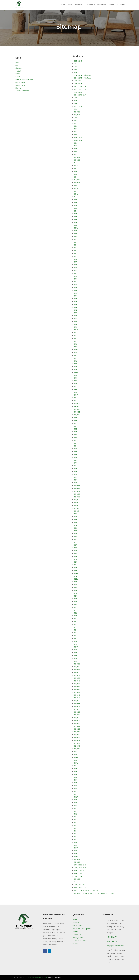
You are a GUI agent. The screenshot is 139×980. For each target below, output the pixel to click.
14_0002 (77, 415)
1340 (76, 429)
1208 (76, 644)
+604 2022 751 (112, 937)
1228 (76, 602)
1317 (76, 423)
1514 (76, 188)
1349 (76, 214)
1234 (76, 596)
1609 (76, 126)
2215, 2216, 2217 (80, 95)
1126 (76, 800)
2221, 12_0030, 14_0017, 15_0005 (86, 890)
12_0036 (77, 709)
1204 (76, 653)
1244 (76, 573)
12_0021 (77, 726)
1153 (76, 760)
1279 (76, 534)
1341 (76, 432)
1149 (76, 469)
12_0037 (77, 706)
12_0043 (77, 689)
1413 (76, 336)
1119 (76, 817)
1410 (76, 386)
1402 (76, 381)
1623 (76, 152)
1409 (76, 389)
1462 (76, 285)
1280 (76, 531)
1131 (76, 786)
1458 (76, 290)
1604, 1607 (78, 140)
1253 (76, 565)
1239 (76, 582)
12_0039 (77, 701)
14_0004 (77, 409)
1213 (76, 636)
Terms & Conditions (22, 91)
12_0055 (77, 672)
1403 (76, 375)
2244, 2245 (78, 61)
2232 (76, 72)
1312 (76, 251)
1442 (76, 304)
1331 (76, 435)
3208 (76, 109)
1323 (76, 236)
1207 (76, 647)
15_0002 (77, 180)
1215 (76, 630)
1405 (76, 369)
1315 (76, 443)
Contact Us (121, 5)
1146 (76, 771)
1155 (76, 754)
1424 (76, 367)
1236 (76, 590)
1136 (76, 780)
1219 (76, 619)
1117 (76, 822)
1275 (76, 545)
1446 (76, 302)
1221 (76, 613)
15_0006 (77, 160)
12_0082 (77, 488)
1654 (76, 129)
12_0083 (77, 486)
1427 (76, 350)
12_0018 (77, 735)
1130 (76, 788)
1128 (76, 794)
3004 (76, 98)
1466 (76, 279)
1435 (76, 324)
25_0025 (77, 862)
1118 (76, 820)
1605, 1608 (78, 137)
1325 (76, 231)
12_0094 (77, 115)
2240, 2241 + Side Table (83, 75)
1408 (76, 392)
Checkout (19, 68)
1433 (76, 327)
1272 (76, 553)
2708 (76, 463)
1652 (76, 135)
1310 (76, 256)
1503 (76, 205)
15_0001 (77, 183)
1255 (76, 559)
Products (79, 5)
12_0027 (77, 718)
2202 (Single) (79, 84)
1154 (76, 757)
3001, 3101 (78, 876)
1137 (76, 777)
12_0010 (77, 749)
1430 (76, 378)
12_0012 (77, 743)
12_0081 (77, 491)
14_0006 (77, 403)
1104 (76, 856)
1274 (76, 548)
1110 (76, 839)
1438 (76, 316)
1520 (76, 185)
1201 (76, 661)
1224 (76, 604)
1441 (76, 307)
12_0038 (77, 704)
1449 (76, 299)
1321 (76, 440)
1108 (76, 845)
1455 (76, 296)
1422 (76, 355)
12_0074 (77, 511)
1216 (76, 627)
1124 (76, 803)
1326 (76, 460)
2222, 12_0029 (79, 106)
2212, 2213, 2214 (80, 89)
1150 (76, 466)
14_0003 (77, 412)
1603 (76, 146)
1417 (76, 330)
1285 (76, 528)
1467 (76, 276)
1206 (76, 650)
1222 (76, 610)
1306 (76, 174)
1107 (76, 848)
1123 (76, 805)
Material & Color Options (96, 5)
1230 (76, 599)
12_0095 (77, 112)
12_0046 (77, 681)
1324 (76, 234)
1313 (76, 446)
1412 (76, 338)
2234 (76, 69)
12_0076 (77, 505)
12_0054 (77, 675)
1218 (76, 621)
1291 (76, 522)
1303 (76, 171)
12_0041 (77, 695)
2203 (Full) (78, 81)
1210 (76, 638)
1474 (76, 265)
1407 (76, 395)
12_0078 (77, 500)
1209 (76, 641)
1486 (76, 259)
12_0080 (77, 494)
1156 (76, 752)
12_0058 (77, 664)
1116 (76, 825)
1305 (76, 454)
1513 (76, 191)
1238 (76, 585)
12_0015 (77, 737)
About (70, 5)
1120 (76, 814)
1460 (76, 287)
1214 (76, 633)
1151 (76, 766)
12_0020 (77, 729)
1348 (76, 217)
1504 (76, 202)
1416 (76, 333)
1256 (76, 556)
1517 (76, 166)
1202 (76, 658)
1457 (76, 293)
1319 (76, 242)
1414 (76, 401)
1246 (76, 568)
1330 (76, 437)
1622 (76, 154)
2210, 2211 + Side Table (83, 78)
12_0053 (77, 678)
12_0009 (77, 879)
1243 (76, 576)
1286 (76, 525)
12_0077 (77, 503)
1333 (76, 225)
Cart (17, 65)
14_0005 (77, 406)
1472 (76, 270)
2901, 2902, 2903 (80, 865)
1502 (76, 208)
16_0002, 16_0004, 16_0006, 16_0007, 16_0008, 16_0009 (94, 893)
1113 (76, 831)
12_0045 (77, 684)
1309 (76, 449)
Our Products (20, 82)
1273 (76, 551)
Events (111, 5)
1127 (76, 797)
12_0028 (77, 715)
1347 (76, 219)
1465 (76, 282)
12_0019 (77, 732)
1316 (76, 426)
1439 (76, 313)
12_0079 (77, 497)
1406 (76, 347)
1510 (76, 197)
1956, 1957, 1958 (80, 888)
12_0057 (77, 667)
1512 (76, 194)
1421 (76, 358)
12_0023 (77, 723)
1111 (76, 837)
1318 (76, 245)
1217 (76, 624)
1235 (76, 593)
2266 (76, 64)
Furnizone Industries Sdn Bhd (37, 977)
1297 (76, 477)
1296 (76, 480)
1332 (76, 228)
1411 (76, 341)
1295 (76, 483)
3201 (76, 103)
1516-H (77, 177)
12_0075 (77, 508)
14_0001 (77, 859)
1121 (76, 811)
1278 (76, 536)
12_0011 (77, 746)
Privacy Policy (20, 85)
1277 (76, 539)
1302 (76, 420)
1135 (76, 783)
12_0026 (77, 720)
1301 (76, 457)
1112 (76, 834)
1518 (76, 163)
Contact (18, 71)
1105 (76, 854)
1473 (76, 268)
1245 (76, 570)
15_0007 (77, 157)
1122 (76, 808)
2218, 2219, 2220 (80, 86)
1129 (76, 791)
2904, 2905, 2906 (80, 868)
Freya (76, 882)
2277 (76, 120)
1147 (76, 769)
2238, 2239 (78, 92)
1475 (76, 262)
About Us (76, 922)
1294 (76, 514)
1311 (76, 253)
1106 (76, 851)
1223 (76, 607)
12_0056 (77, 670)
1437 (76, 319)
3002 (76, 101)
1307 (76, 452)
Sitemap (18, 88)
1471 (76, 273)
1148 (76, 471)
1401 (76, 384)
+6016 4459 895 (113, 941)
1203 (76, 655)
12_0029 (77, 712)
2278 (76, 118)
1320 (76, 239)
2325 (76, 123)
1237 (76, 587)
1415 (76, 398)
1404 (76, 372)
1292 (76, 520)
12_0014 (77, 740)
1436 (76, 321)
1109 (76, 842)
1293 (76, 517)
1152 (76, 763)
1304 (76, 418)
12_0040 (77, 698)
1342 (76, 222)
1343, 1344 (78, 873)
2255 (76, 67)
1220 (76, 616)
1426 (76, 361)
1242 (76, 579)
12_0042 (77, 692)
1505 (76, 200)
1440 (76, 310)
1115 (76, 828)
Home (63, 5)
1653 (76, 132)
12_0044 (77, 687)
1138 (76, 774)
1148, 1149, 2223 (80, 871)
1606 (76, 143)
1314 (76, 248)
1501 (76, 211)
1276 (76, 542)
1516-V (77, 168)
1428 (76, 344)
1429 (76, 352)
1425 (76, 364)
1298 (76, 474)
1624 (76, 149)
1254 (76, 562)
